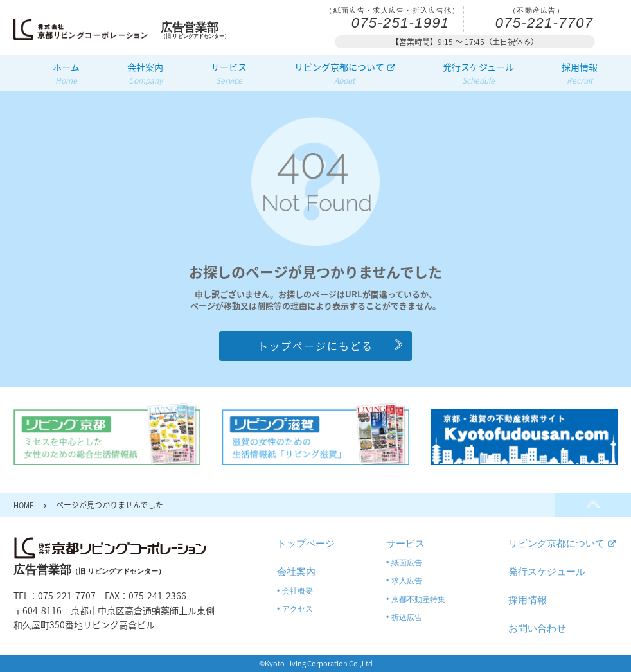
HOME (25, 505)
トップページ (306, 543)
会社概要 (298, 591)
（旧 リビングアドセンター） (201, 30)
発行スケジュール (478, 73)
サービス (229, 73)
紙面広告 (407, 563)
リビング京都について (345, 73)
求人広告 (407, 581)
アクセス (298, 609)
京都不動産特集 (418, 599)
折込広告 (407, 617)
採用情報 (580, 73)
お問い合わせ (537, 628)
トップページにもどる (315, 346)
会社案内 (145, 73)
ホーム (66, 73)
